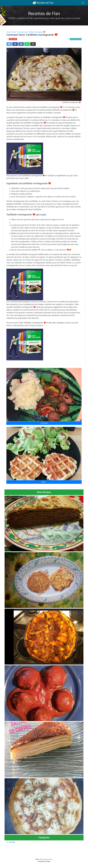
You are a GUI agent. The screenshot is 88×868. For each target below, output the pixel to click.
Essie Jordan (13, 39)
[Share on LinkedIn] (21, 44)
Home (8, 32)
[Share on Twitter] (9, 44)
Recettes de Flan (43, 3)
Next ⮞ (44, 482)
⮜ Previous (44, 423)
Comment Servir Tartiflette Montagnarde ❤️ (31, 32)
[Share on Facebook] (15, 44)
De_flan (14, 32)
